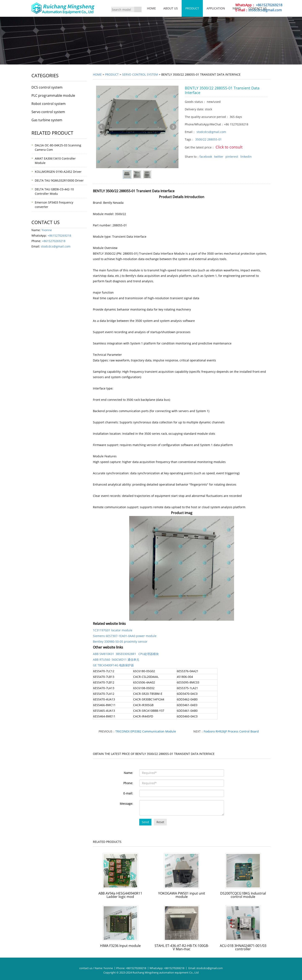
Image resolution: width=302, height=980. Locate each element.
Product (192, 8)
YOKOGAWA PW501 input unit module (182, 895)
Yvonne (47, 230)
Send (145, 822)
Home (151, 8)
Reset (160, 822)
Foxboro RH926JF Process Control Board (231, 731)
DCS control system (47, 87)
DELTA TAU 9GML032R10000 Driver (59, 180)
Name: (128, 773)
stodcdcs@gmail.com (211, 132)
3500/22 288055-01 (208, 139)
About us (171, 8)
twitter (219, 157)
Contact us (258, 8)
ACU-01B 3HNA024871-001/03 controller (243, 947)
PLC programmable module (53, 95)
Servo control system (140, 74)
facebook (206, 157)
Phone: (128, 783)
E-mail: (128, 793)
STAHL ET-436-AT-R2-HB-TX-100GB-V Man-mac (182, 947)
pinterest (232, 157)
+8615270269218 (59, 235)
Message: (126, 804)
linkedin (246, 157)
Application (216, 8)
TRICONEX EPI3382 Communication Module (146, 731)
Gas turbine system (47, 120)
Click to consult (229, 147)
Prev (102, 127)
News (237, 8)
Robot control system (49, 104)
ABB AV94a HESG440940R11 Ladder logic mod (120, 895)
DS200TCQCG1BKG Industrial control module (243, 895)
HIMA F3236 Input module (120, 946)
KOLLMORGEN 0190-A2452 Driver (58, 172)
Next (173, 127)
